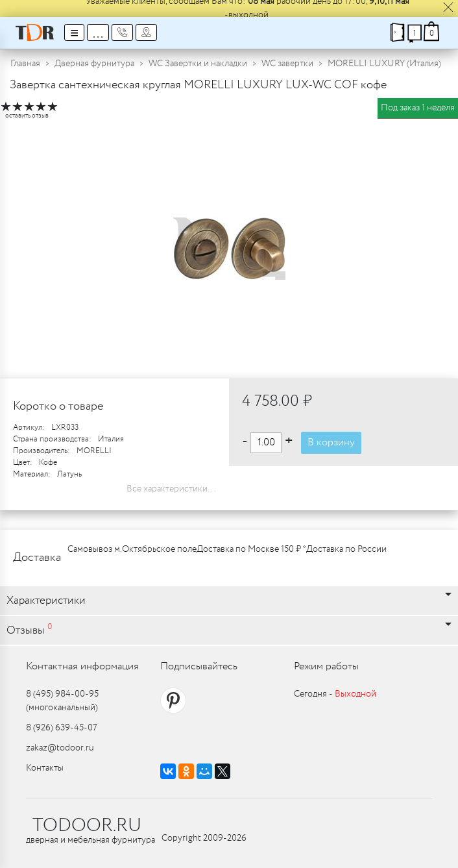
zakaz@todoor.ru (60, 748)
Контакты (45, 768)
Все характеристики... (171, 489)
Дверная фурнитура (94, 64)
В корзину (331, 442)
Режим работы (326, 666)
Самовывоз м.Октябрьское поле (132, 549)
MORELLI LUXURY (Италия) (384, 64)
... (98, 32)
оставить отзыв (27, 116)
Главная (25, 64)
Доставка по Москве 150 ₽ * (251, 549)
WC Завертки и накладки (198, 64)
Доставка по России (346, 549)
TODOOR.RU (87, 826)
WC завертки (287, 64)
